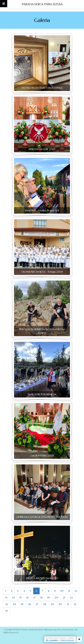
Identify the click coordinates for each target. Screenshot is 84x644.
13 (6, 597)
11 (69, 591)
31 (68, 604)
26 (29, 604)
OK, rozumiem (52, 640)
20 (56, 597)
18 (41, 597)
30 (60, 604)
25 (22, 604)
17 (34, 597)
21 (64, 597)
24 (14, 604)
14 (13, 597)
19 (49, 597)
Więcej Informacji (68, 640)
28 (45, 604)
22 (71, 597)
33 (7, 611)
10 (62, 591)
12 (76, 591)
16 (27, 597)
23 (7, 604)
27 (37, 604)
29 (52, 604)
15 (20, 597)
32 (75, 604)
